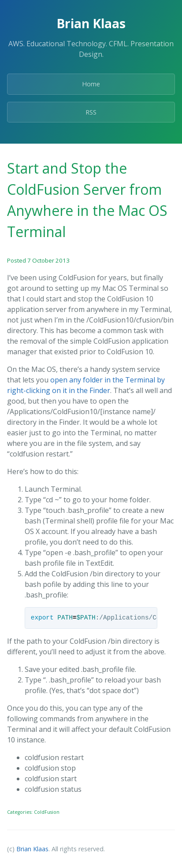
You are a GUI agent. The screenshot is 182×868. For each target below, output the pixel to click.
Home (91, 84)
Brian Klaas (32, 849)
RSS (91, 112)
